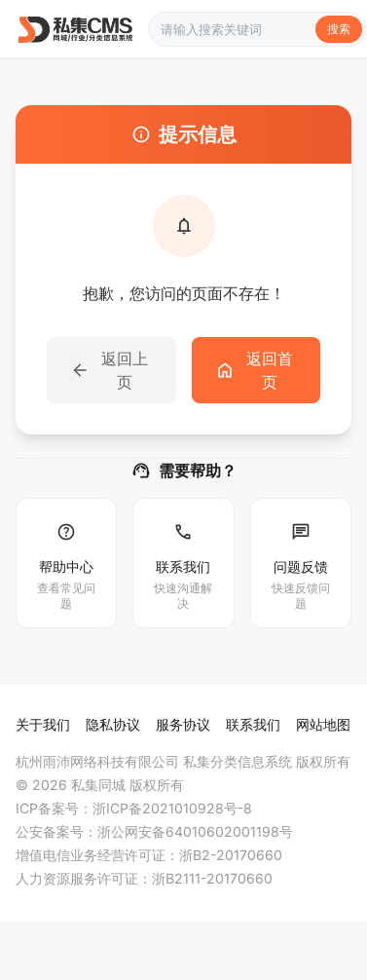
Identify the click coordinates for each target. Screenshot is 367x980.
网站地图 (323, 724)
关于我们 (43, 724)
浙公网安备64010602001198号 (195, 831)
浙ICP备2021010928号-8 (172, 808)
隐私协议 (113, 724)
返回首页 (254, 370)
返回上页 (109, 370)
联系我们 (253, 724)
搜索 (339, 29)
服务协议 (183, 724)
